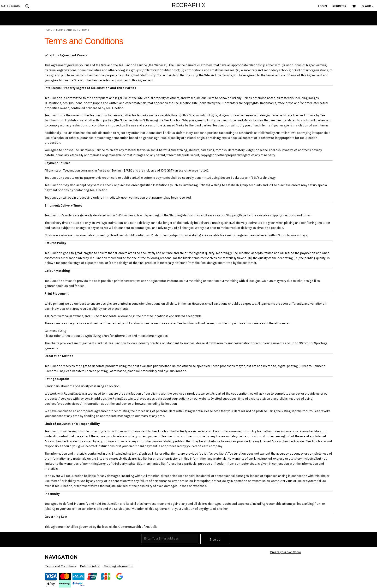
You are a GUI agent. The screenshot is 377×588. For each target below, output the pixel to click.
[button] (27, 6)
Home (48, 30)
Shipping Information (118, 566)
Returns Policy (90, 566)
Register (339, 6)
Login (322, 6)
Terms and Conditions (61, 566)
